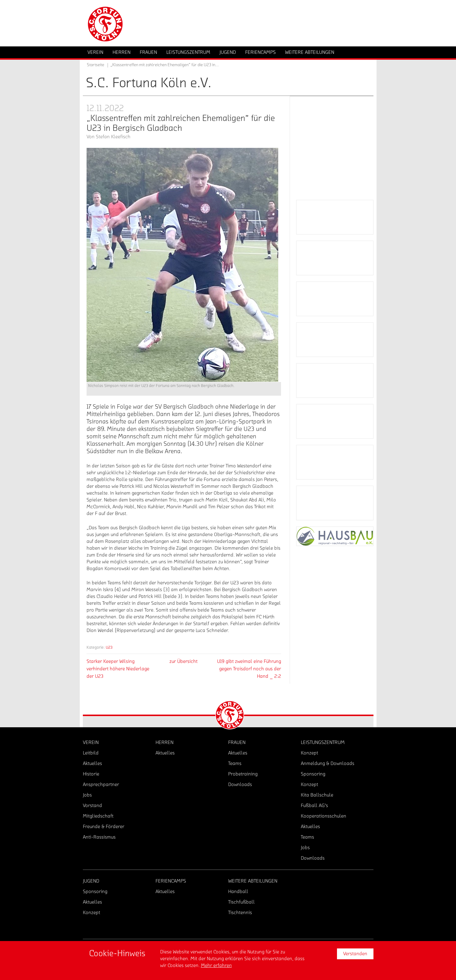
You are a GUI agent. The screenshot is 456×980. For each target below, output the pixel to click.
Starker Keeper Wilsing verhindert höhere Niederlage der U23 (118, 669)
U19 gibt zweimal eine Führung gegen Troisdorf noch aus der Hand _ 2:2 (249, 669)
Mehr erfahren (216, 965)
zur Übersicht (183, 661)
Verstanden (355, 954)
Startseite (96, 65)
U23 (109, 647)
